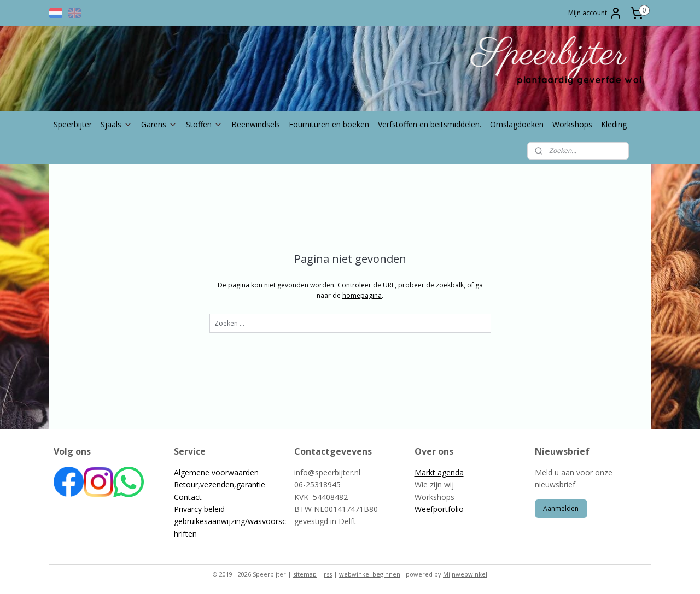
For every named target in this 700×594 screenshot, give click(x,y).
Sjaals (116, 124)
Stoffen (204, 124)
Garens (159, 124)
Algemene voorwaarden (216, 472)
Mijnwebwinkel (465, 574)
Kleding (614, 124)
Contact (188, 497)
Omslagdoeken (517, 124)
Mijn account (595, 13)
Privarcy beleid (199, 509)
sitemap (305, 574)
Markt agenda (439, 472)
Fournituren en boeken (329, 124)
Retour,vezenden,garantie (220, 484)
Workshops (572, 124)
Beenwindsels (256, 124)
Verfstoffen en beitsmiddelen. (430, 124)
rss (328, 574)
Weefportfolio (440, 509)
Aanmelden (561, 508)
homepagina (362, 295)
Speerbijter (73, 124)
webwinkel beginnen (370, 574)
